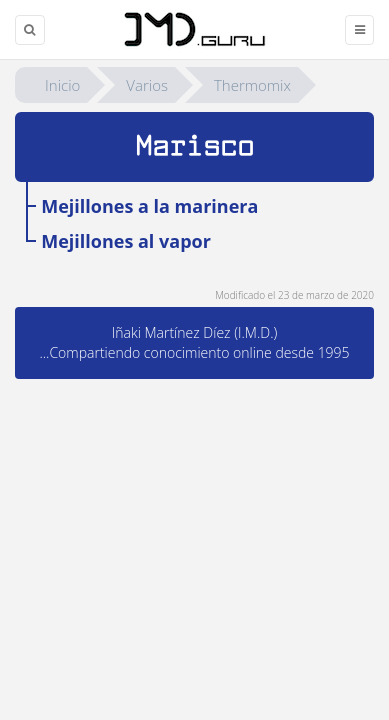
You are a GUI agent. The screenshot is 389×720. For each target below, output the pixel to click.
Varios (147, 85)
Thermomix (252, 85)
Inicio (62, 85)
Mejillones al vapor (126, 241)
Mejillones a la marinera (149, 206)
